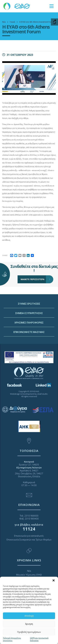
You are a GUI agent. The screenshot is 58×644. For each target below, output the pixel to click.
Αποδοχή (29, 616)
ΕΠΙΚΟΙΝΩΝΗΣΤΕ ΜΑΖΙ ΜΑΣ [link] (29, 369)
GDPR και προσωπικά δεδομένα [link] (39, 639)
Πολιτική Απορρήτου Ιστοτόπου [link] (12, 639)
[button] (54, 580)
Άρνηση (29, 624)
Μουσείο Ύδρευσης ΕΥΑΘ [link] (29, 575)
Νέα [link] (29, 571)
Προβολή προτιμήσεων (29, 632)
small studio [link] (42, 394)
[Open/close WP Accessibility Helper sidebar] (54, 22)
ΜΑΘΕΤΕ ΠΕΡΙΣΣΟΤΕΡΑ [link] (33, 261)
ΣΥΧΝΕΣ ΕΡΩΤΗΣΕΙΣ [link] (29, 341)
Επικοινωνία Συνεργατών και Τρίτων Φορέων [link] (29, 540)
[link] (17, 6)
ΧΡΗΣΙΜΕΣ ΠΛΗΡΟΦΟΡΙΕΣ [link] (29, 359)
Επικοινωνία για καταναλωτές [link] (29, 536)
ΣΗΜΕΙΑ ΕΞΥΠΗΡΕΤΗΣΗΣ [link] (29, 350)
